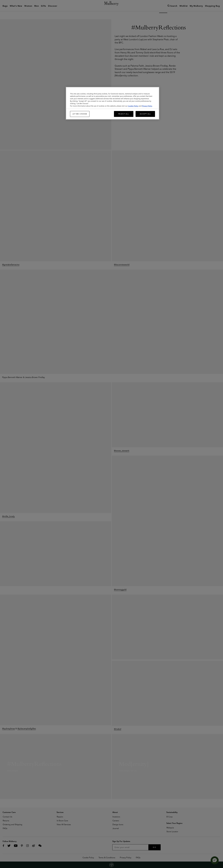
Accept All (145, 114)
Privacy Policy (147, 106)
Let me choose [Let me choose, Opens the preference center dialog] (80, 114)
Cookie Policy (133, 106)
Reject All (124, 114)
